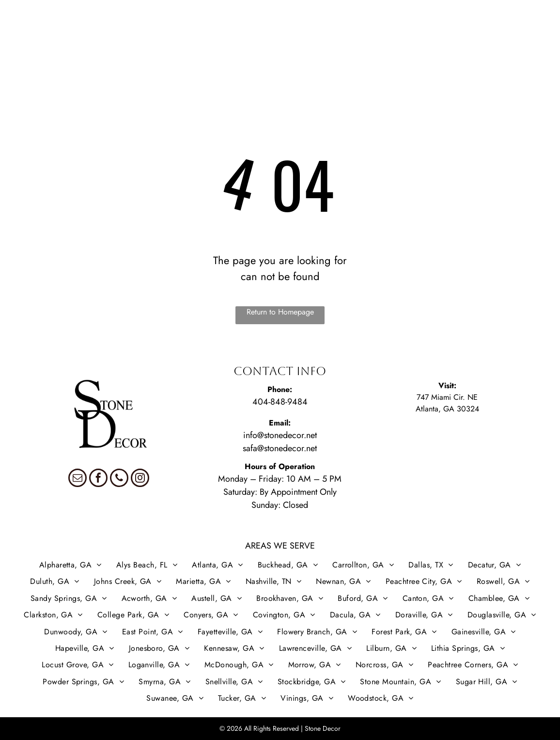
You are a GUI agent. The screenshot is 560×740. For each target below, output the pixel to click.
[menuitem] (32, 38)
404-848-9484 (280, 402)
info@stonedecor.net (280, 435)
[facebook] (98, 479)
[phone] (119, 479)
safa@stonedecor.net (280, 448)
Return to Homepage (280, 312)
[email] (78, 479)
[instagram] (140, 479)
